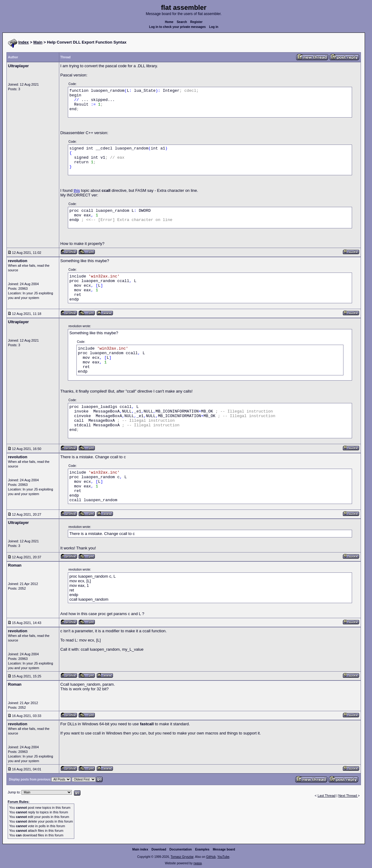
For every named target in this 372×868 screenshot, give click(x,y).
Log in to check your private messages (178, 27)
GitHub (211, 857)
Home (169, 22)
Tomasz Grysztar (182, 857)
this (77, 190)
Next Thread (348, 796)
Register (196, 22)
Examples (202, 849)
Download (159, 849)
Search (182, 22)
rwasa (198, 863)
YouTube (223, 857)
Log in (214, 27)
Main (38, 42)
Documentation (181, 849)
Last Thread (327, 796)
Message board (224, 849)
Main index (140, 849)
